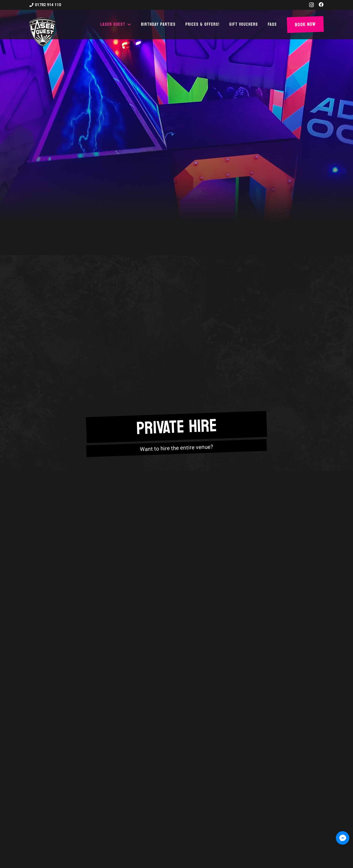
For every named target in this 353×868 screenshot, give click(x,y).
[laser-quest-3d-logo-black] (42, 32)
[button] (128, 25)
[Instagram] (311, 5)
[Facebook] (321, 5)
